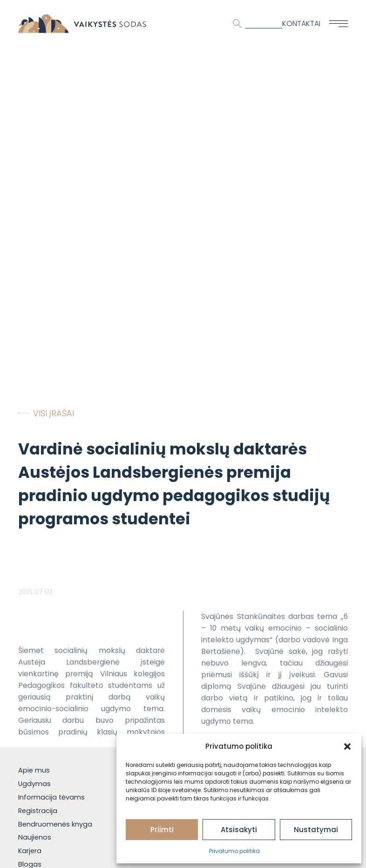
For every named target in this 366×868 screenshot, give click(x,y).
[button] (347, 746)
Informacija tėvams (51, 797)
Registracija (38, 811)
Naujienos (35, 837)
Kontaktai (301, 24)
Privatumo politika (234, 851)
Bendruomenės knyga (55, 824)
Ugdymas (34, 784)
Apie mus (34, 770)
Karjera (30, 851)
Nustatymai (316, 830)
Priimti (162, 830)
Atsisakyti (239, 830)
